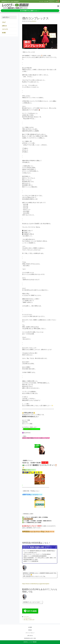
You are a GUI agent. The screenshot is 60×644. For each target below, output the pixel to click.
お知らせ (4, 26)
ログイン (52, 1)
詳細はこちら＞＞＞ (29, 470)
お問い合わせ (30, 635)
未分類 (4, 33)
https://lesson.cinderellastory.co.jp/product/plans (36, 584)
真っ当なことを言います (29, 620)
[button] (58, 6)
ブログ (4, 22)
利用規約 (30, 630)
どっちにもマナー (28, 618)
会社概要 (30, 627)
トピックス (26, 617)
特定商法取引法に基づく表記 (30, 638)
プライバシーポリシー (30, 633)
